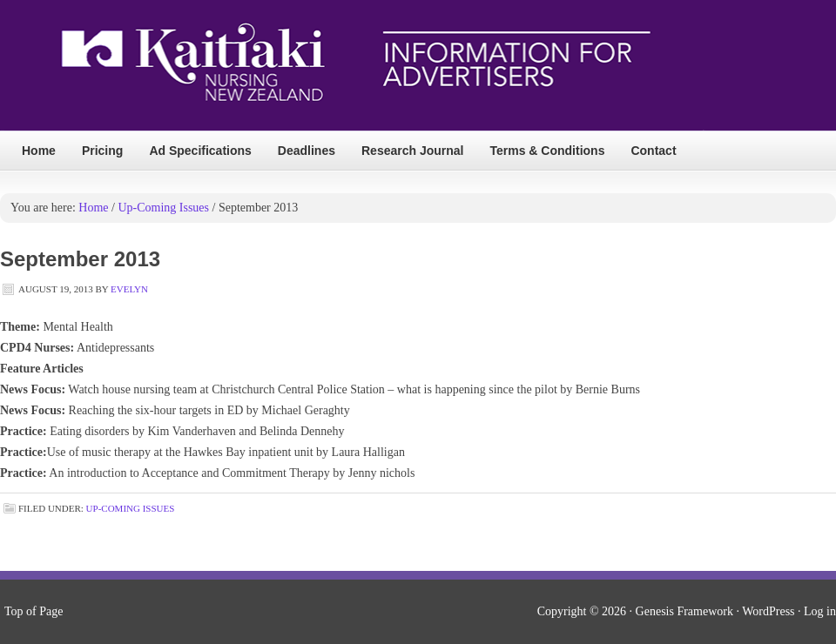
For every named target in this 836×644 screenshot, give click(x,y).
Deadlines (307, 151)
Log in (820, 611)
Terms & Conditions (547, 151)
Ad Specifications (200, 151)
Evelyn (129, 289)
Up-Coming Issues (131, 508)
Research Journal (413, 151)
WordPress (768, 611)
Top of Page (34, 611)
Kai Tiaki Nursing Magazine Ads (354, 66)
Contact (653, 151)
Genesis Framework (684, 611)
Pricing (102, 151)
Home (39, 151)
